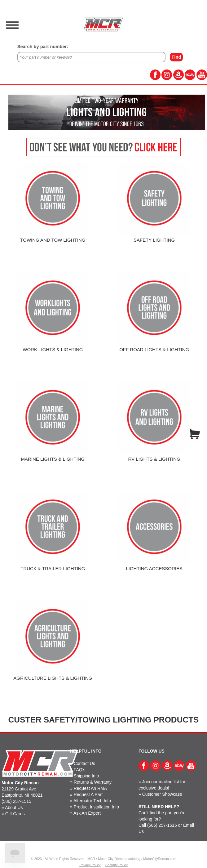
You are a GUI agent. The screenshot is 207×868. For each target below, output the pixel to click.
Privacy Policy (90, 865)
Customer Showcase (162, 794)
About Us (14, 808)
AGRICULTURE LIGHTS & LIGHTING (53, 678)
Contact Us (84, 763)
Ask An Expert (87, 813)
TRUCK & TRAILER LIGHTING (53, 568)
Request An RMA (90, 788)
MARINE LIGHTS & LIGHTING (53, 459)
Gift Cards (15, 814)
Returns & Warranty (93, 782)
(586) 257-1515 (16, 801)
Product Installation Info (96, 807)
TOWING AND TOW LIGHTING (53, 240)
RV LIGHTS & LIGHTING (154, 459)
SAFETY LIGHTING (154, 240)
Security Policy (117, 865)
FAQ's (80, 770)
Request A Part (88, 794)
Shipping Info (86, 776)
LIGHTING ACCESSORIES (154, 568)
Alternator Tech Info (92, 801)
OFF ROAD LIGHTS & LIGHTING (154, 349)
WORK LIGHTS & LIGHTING (53, 349)
